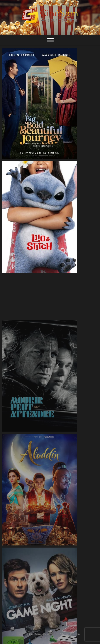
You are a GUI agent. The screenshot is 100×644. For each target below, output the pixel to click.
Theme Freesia (70, 634)
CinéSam (35, 634)
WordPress (58, 638)
